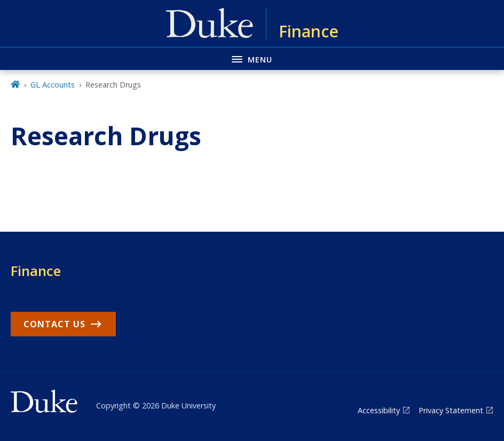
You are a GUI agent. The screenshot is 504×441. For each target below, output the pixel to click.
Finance (36, 271)
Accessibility (379, 410)
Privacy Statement (451, 410)
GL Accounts (53, 85)
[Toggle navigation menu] (252, 58)
